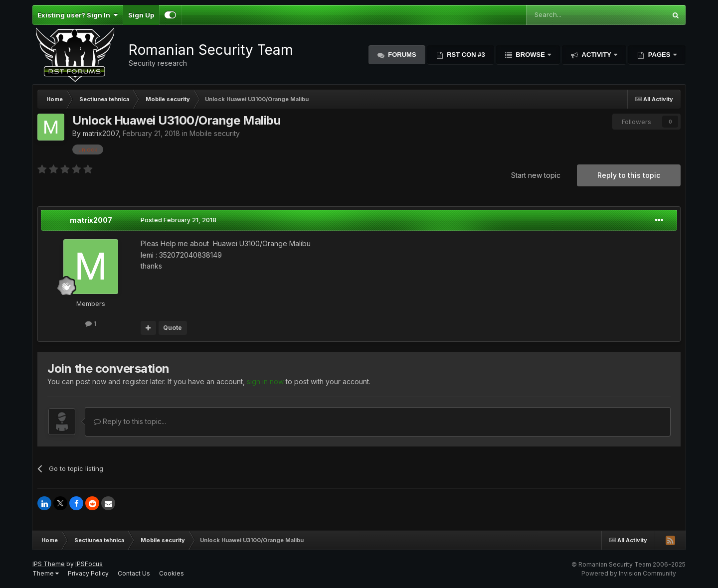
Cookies (172, 573)
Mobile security (215, 133)
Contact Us (134, 573)
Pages (659, 55)
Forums (401, 55)
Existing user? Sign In (78, 15)
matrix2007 (101, 133)
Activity (596, 55)
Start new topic (536, 175)
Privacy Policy (88, 573)
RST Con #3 (465, 55)
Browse (531, 55)
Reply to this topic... (130, 421)
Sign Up (141, 15)
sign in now (265, 381)
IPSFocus (89, 564)
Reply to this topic (629, 175)
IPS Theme (49, 564)
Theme (46, 573)
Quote (173, 328)
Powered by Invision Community (629, 573)
